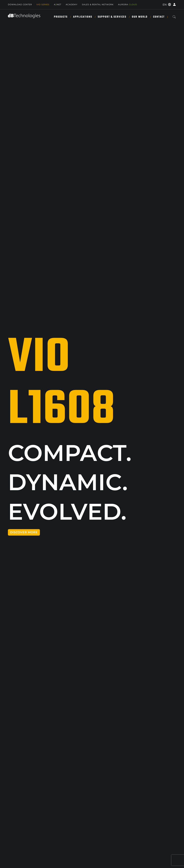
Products (61, 17)
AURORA (128, 4)
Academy (72, 4)
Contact (159, 17)
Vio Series (43, 4)
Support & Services (112, 17)
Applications (83, 17)
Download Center (20, 4)
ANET (58, 4)
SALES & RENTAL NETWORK (98, 4)
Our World (140, 17)
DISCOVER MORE (24, 532)
